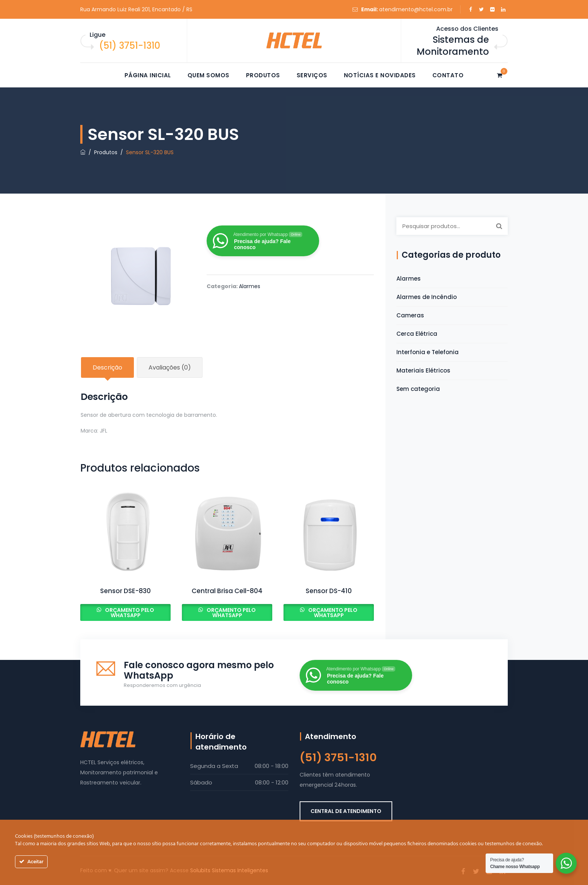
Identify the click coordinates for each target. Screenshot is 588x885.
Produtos (263, 75)
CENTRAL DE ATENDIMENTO (346, 811)
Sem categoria (418, 389)
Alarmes (250, 286)
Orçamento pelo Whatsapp (129, 613)
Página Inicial (148, 75)
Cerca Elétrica (417, 334)
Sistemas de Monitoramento (453, 46)
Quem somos (208, 75)
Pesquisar (499, 226)
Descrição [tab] (107, 367)
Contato (448, 75)
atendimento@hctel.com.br (416, 9)
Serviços (312, 75)
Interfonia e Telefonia (427, 352)
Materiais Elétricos (423, 370)
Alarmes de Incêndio (427, 297)
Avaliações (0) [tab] (170, 367)
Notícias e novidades (380, 75)
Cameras (410, 315)
